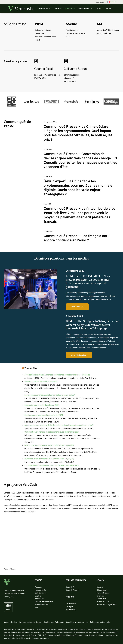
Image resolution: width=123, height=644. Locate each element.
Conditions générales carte (54, 622)
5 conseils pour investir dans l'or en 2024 (42, 405)
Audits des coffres (42, 605)
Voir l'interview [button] (79, 355)
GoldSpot (69, 607)
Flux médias (31, 369)
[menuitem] (101, 2)
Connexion (101, 2)
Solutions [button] (44, 9)
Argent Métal (71, 610)
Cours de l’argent (72, 590)
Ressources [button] (85, 9)
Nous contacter (41, 590)
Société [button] (70, 9)
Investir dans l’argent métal (107, 605)
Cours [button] (58, 9)
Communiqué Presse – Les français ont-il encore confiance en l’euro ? (77, 238)
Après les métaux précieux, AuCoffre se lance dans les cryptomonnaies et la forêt (59, 425)
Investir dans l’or (103, 602)
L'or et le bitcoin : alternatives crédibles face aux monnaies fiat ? (52, 465)
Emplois (38, 596)
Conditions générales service (77, 622)
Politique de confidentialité (100, 622)
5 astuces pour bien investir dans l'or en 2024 (44, 415)
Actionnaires (40, 599)
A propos (38, 587)
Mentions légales (10, 622)
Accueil (7, 569)
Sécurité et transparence (44, 602)
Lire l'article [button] (77, 307)
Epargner (100, 587)
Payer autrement (103, 593)
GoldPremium (71, 604)
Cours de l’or (70, 587)
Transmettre (101, 599)
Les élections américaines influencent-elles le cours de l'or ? (50, 395)
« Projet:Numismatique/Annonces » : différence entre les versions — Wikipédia (57, 375)
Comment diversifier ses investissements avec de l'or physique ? (52, 432)
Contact (108, 9)
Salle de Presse (41, 593)
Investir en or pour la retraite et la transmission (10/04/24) (49, 459)
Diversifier (101, 596)
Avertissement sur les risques (30, 622)
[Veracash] (20, 9)
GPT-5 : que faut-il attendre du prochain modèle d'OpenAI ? (49, 445)
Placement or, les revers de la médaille (41, 382)
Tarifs (98, 9)
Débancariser (102, 590)
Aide (37, 608)
